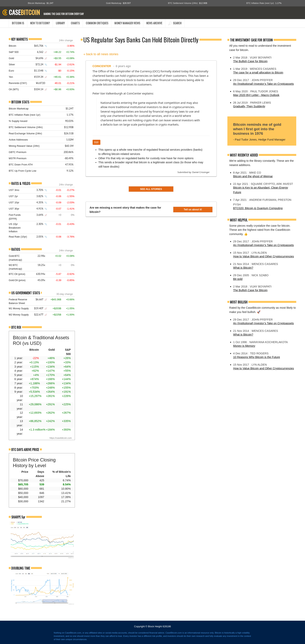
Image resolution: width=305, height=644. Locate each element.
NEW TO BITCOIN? (40, 23)
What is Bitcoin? (243, 268)
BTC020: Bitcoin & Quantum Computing (258, 208)
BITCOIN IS (18, 23)
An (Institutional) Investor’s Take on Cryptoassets (264, 84)
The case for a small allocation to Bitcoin (258, 73)
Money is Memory (244, 346)
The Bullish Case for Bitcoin (250, 61)
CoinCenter (102, 66)
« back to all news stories (101, 54)
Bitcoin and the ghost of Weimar (253, 176)
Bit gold (238, 279)
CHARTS (75, 23)
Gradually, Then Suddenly (249, 106)
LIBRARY (60, 23)
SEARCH (175, 23)
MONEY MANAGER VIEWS (127, 23)
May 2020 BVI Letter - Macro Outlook (256, 95)
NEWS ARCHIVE (154, 23)
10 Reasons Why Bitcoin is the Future (257, 357)
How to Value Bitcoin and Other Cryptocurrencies (264, 256)
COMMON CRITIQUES (97, 23)
